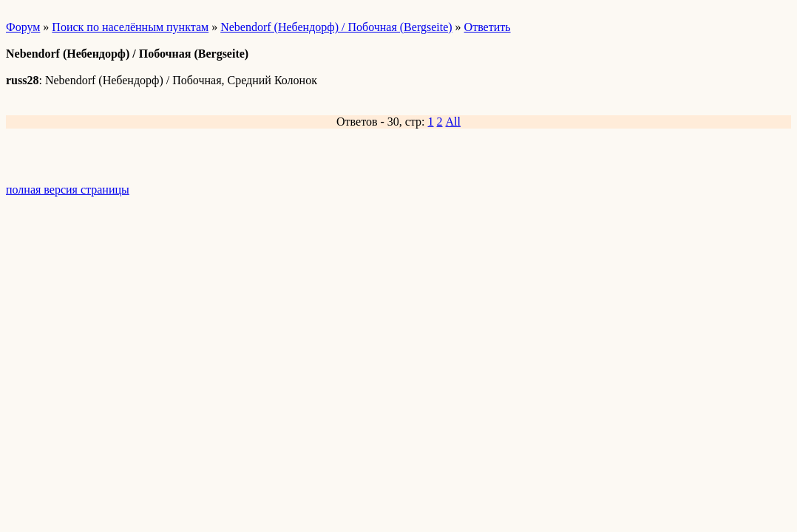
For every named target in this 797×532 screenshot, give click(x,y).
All (453, 122)
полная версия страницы (68, 190)
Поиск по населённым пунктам (130, 27)
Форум (23, 27)
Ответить (488, 27)
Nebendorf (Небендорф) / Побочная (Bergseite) (336, 27)
